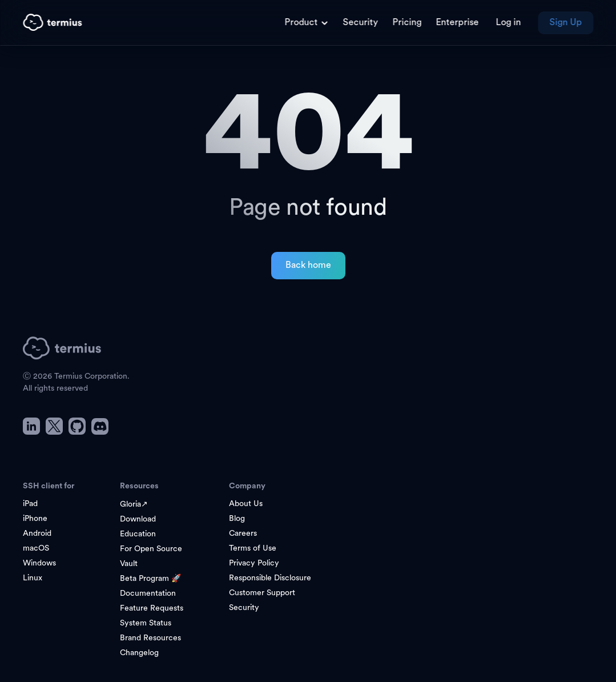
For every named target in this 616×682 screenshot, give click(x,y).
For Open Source (151, 549)
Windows (39, 563)
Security (244, 608)
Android (37, 534)
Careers (243, 534)
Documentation (148, 594)
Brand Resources (150, 638)
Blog (237, 519)
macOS (36, 549)
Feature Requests (152, 609)
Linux (33, 578)
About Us (246, 504)
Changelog (139, 653)
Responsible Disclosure (270, 578)
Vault (129, 564)
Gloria (134, 505)
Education (138, 534)
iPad (30, 504)
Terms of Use (253, 549)
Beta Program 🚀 (150, 579)
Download (138, 519)
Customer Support (262, 593)
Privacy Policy (254, 563)
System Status (146, 623)
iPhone (35, 519)
